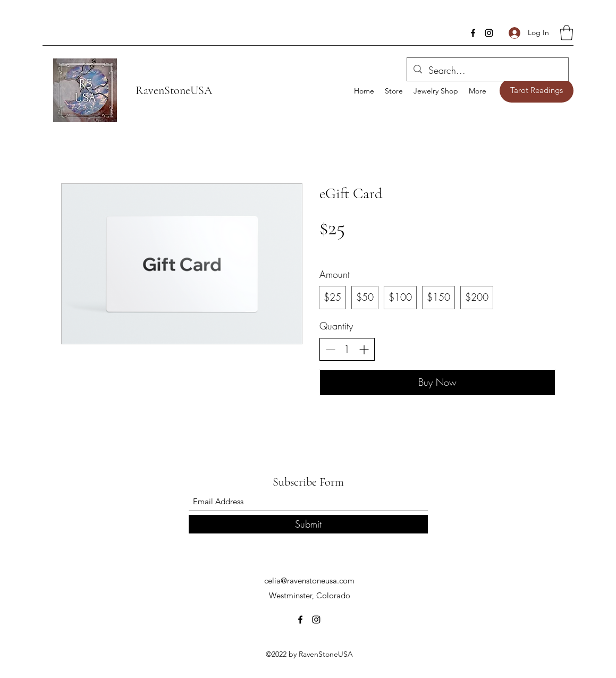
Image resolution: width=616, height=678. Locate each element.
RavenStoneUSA (174, 90)
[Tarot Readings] (537, 91)
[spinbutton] (347, 349)
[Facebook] (473, 33)
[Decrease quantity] (330, 349)
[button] (567, 33)
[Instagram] (489, 33)
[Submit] (308, 524)
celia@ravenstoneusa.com (309, 580)
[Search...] (487, 71)
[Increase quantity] (364, 349)
